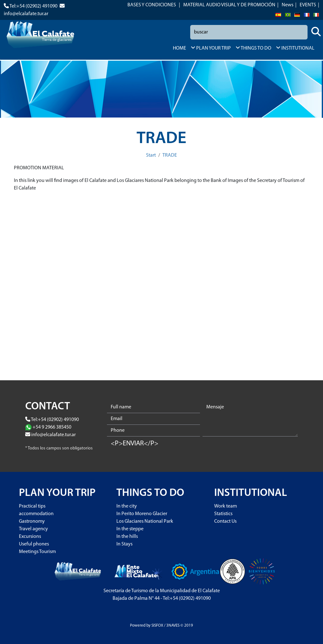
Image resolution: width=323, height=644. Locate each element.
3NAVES (173, 626)
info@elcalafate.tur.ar (26, 14)
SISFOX (157, 626)
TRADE (170, 155)
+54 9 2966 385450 (52, 427)
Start (151, 155)
